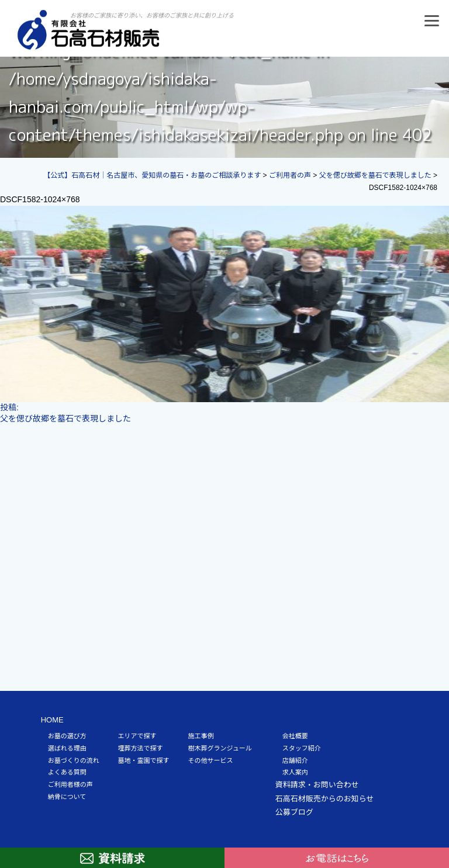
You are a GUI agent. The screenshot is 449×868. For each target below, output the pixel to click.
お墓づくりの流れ (74, 760)
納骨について (67, 797)
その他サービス (211, 760)
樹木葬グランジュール (220, 748)
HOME (52, 720)
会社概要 (295, 736)
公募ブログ (294, 812)
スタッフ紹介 (302, 748)
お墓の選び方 (67, 736)
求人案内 (295, 772)
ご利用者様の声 (70, 784)
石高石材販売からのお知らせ (325, 799)
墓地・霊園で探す (144, 760)
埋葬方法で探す (141, 748)
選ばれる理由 (67, 748)
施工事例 (201, 736)
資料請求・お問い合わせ (317, 785)
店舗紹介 (295, 760)
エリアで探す (137, 736)
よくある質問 (67, 772)
